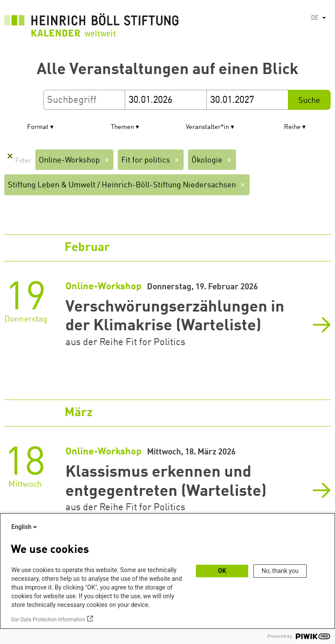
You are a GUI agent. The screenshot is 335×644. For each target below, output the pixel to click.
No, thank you (280, 571)
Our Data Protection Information (48, 620)
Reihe (292, 127)
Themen (122, 127)
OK (222, 571)
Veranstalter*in (207, 127)
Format (38, 127)
